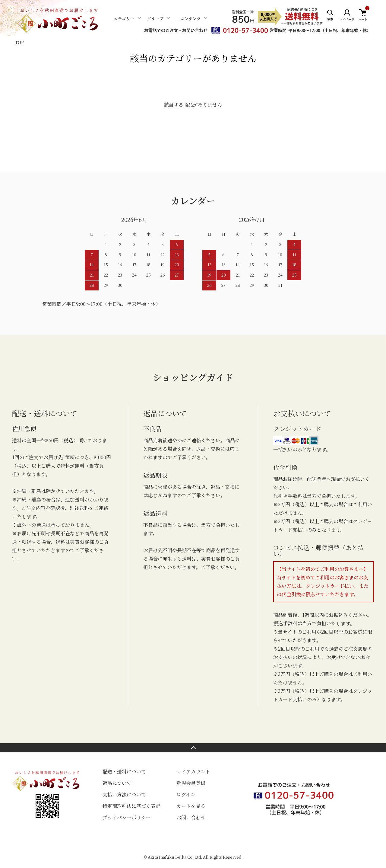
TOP (19, 42)
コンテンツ (190, 18)
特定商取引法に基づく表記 (131, 806)
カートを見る (191, 806)
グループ (155, 18)
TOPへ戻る (193, 748)
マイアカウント (193, 772)
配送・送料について (124, 772)
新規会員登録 (191, 783)
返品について (117, 783)
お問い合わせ (191, 817)
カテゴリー (124, 18)
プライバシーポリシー (127, 817)
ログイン (186, 794)
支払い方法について (124, 794)
